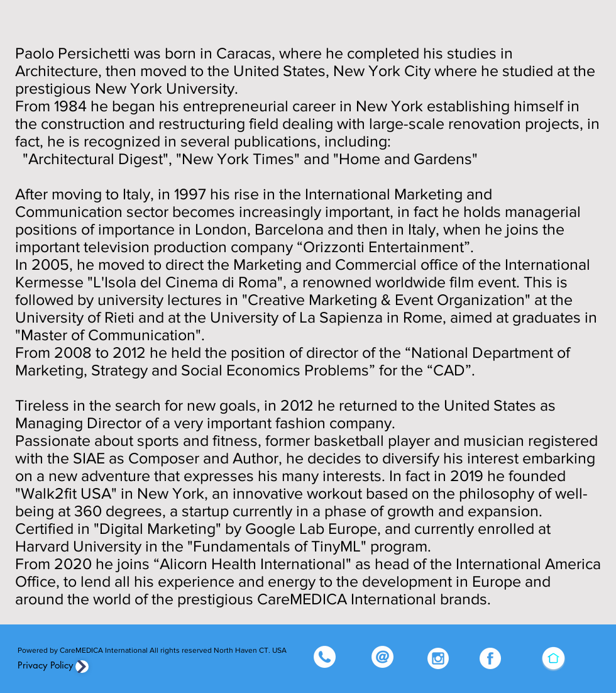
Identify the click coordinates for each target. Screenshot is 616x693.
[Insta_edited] (438, 658)
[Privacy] (82, 667)
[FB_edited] (490, 658)
